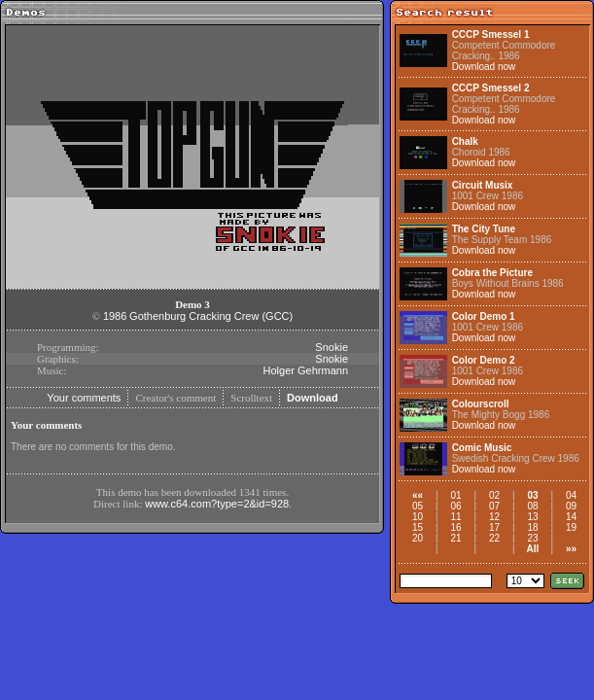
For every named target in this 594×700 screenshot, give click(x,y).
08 (532, 506)
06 (455, 506)
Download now (484, 67)
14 (571, 517)
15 (418, 527)
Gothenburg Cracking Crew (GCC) (211, 316)
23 (532, 538)
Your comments (84, 398)
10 (418, 517)
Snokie (332, 347)
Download (313, 398)
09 (571, 506)
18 (532, 527)
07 (494, 506)
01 (455, 495)
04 (571, 495)
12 (494, 517)
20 (418, 538)
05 (418, 506)
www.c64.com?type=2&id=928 (217, 504)
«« (418, 495)
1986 (115, 316)
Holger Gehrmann (306, 370)
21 (455, 538)
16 (455, 527)
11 (455, 517)
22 (494, 538)
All (533, 549)
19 (571, 527)
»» (571, 549)
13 (532, 517)
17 (494, 527)
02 (494, 495)
